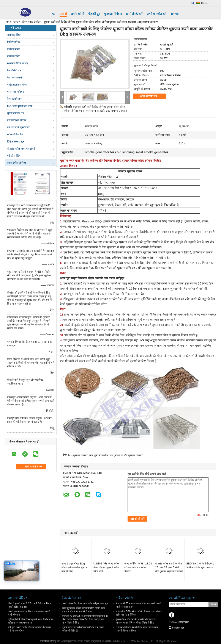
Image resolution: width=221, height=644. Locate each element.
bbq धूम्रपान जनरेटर (78, 455)
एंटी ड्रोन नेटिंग (14, 156)
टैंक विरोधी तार (14, 70)
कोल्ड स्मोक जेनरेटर (31, 22)
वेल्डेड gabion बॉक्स (17, 85)
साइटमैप (184, 622)
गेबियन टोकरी (14, 56)
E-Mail (173, 622)
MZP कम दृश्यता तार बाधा (20, 106)
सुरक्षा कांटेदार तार (16, 113)
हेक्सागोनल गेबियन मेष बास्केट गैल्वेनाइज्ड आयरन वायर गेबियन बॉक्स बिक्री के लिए (136, 621)
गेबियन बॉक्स (13, 49)
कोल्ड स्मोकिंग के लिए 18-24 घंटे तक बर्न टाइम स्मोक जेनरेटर (138, 567)
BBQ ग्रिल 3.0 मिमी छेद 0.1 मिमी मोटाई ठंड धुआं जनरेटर (200, 566)
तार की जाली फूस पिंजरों (19, 127)
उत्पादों (63, 14)
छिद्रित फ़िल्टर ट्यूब (16, 142)
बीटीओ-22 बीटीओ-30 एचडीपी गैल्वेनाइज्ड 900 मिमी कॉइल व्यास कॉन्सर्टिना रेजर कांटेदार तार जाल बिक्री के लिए (85, 619)
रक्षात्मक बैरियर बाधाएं (18, 63)
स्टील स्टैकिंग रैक (15, 134)
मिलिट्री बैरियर (14, 42)
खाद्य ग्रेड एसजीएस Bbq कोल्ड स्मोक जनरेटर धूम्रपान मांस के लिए (75, 567)
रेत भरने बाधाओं (15, 78)
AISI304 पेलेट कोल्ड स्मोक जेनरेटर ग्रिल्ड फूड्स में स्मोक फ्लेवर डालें (106, 567)
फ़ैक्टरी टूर (94, 14)
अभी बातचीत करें (157, 14)
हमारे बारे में (78, 14)
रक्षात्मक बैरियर (14, 35)
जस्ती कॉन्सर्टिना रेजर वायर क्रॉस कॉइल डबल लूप (85, 603)
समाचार (175, 14)
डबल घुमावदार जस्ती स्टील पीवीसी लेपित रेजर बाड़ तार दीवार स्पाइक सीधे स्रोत (84, 610)
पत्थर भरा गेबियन (16, 92)
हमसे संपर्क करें (134, 14)
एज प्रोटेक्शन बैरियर (17, 120)
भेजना (213, 604)
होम (8, 22)
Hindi (205, 3)
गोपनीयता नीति (47, 641)
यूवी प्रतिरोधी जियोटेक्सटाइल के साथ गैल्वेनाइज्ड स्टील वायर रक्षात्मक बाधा (31, 621)
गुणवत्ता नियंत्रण (113, 14)
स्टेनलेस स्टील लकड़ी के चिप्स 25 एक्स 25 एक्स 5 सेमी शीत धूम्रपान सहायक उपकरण (169, 567)
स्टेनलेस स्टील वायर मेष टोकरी (21, 149)
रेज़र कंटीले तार (14, 99)
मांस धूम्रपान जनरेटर (99, 455)
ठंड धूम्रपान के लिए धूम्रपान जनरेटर (126, 455)
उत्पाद (16, 22)
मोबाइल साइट (177, 628)
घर (54, 14)
